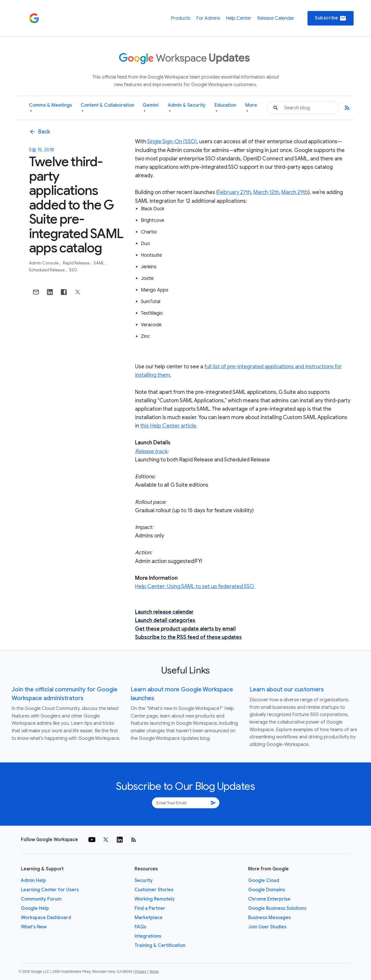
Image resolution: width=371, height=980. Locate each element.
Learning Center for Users (50, 890)
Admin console (44, 263)
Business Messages (269, 918)
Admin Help (33, 881)
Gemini (151, 108)
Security (144, 881)
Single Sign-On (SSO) (172, 142)
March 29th (295, 192)
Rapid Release (77, 263)
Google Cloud (264, 881)
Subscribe (331, 18)
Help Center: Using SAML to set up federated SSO (195, 586)
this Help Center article (168, 426)
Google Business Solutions (277, 908)
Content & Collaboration (107, 108)
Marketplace (149, 918)
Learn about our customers (287, 690)
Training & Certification (160, 945)
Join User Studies (267, 927)
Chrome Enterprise (269, 899)
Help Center (239, 18)
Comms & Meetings (50, 108)
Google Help (35, 908)
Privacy (141, 972)
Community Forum (41, 899)
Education (225, 108)
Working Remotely (155, 899)
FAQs (140, 927)
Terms (154, 972)
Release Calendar (276, 18)
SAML (99, 263)
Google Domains (267, 890)
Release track (151, 451)
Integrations (148, 936)
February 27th (234, 192)
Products (181, 18)
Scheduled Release (47, 270)
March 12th (266, 192)
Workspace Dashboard (46, 918)
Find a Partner (150, 908)
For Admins (208, 18)
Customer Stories (154, 890)
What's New (34, 927)
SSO (73, 270)
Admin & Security (187, 108)
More (251, 108)
